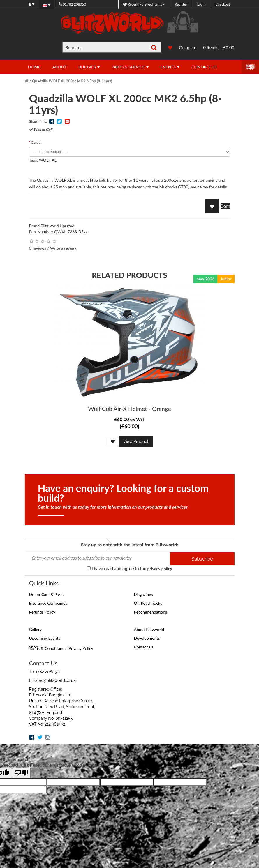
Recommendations (151, 612)
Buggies (87, 67)
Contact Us (204, 67)
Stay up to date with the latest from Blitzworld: (129, 545)
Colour (37, 142)
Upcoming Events (45, 638)
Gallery (35, 629)
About (59, 67)
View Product (136, 441)
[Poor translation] (21, 773)
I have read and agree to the (129, 569)
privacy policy (160, 569)
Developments (147, 638)
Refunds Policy (42, 612)
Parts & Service (128, 67)
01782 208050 (73, 4)
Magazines (143, 594)
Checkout (223, 4)
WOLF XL (47, 160)
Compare (188, 47)
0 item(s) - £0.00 (219, 47)
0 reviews (38, 248)
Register (181, 4)
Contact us (144, 647)
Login (201, 4)
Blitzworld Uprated (58, 226)
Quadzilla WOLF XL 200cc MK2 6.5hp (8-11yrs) (72, 81)
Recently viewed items (143, 4)
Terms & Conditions (47, 648)
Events (168, 67)
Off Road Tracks (148, 603)
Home (34, 67)
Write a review (63, 248)
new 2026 (205, 279)
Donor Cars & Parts (46, 594)
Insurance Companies (48, 603)
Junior (226, 279)
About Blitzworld (149, 629)
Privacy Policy (81, 648)
